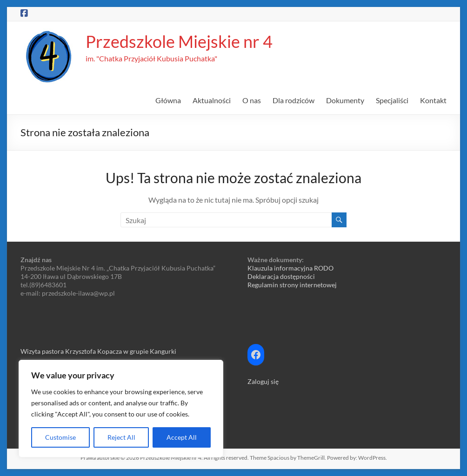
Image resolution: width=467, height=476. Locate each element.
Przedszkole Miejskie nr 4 (179, 41)
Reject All (121, 437)
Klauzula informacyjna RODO (290, 268)
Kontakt (433, 100)
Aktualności (212, 100)
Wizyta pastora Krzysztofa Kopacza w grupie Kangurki (98, 351)
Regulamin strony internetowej (292, 285)
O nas (252, 100)
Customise (60, 437)
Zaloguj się (263, 381)
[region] (121, 409)
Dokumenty (345, 100)
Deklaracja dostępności (281, 276)
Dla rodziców (294, 100)
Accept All (182, 437)
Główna (168, 100)
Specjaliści (392, 100)
